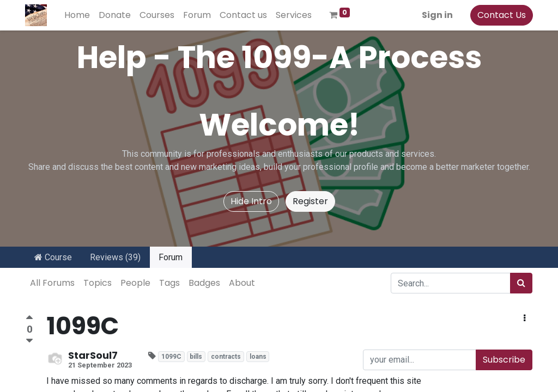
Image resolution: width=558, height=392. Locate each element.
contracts (226, 357)
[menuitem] (78, 15)
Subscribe (504, 360)
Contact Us (501, 15)
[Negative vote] (29, 341)
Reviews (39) (115, 257)
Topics (98, 283)
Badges (204, 283)
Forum (171, 257)
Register (310, 201)
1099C (171, 357)
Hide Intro (251, 201)
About (242, 283)
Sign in (437, 15)
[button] (524, 318)
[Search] (521, 283)
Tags (169, 283)
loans (258, 357)
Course (53, 257)
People (135, 283)
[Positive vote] (29, 319)
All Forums (52, 283)
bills (196, 357)
